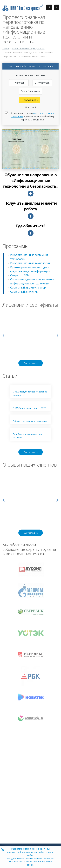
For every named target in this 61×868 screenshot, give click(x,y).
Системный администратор (28, 288)
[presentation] (4, 335)
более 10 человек (31, 91)
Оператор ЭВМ (20, 275)
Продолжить (30, 100)
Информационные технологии (30, 263)
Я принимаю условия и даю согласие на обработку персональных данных (33, 116)
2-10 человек (42, 83)
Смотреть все (31, 363)
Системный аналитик (24, 292)
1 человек (19, 83)
